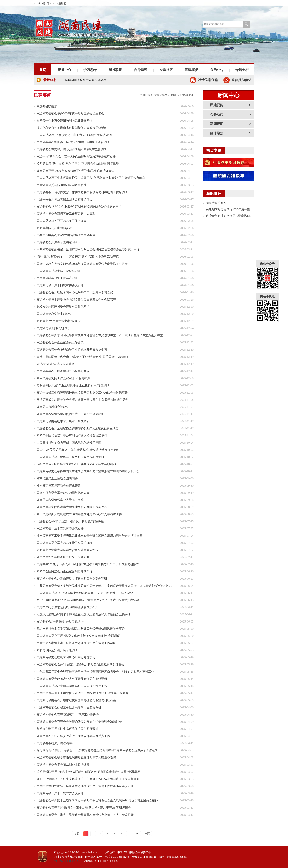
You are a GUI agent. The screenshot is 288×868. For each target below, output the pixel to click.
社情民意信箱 (208, 80)
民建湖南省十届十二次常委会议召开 (60, 528)
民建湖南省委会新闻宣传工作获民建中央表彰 (66, 214)
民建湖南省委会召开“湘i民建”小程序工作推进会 (68, 715)
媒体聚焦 (217, 133)
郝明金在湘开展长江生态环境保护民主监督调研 (67, 729)
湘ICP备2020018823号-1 (67, 861)
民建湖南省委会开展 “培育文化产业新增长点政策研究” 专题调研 (78, 636)
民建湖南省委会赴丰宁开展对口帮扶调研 (63, 421)
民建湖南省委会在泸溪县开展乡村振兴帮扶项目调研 (70, 457)
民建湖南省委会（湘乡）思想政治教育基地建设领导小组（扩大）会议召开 (85, 815)
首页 (43, 70)
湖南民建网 (161, 95)
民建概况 (191, 70)
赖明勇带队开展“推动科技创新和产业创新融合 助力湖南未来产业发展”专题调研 (88, 772)
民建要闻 (217, 105)
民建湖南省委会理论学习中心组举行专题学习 (66, 657)
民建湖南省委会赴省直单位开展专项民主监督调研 (69, 707)
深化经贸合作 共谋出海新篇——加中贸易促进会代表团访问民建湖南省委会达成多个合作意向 (97, 750)
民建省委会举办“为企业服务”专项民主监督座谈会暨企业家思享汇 (79, 206)
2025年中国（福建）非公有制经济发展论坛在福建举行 (72, 435)
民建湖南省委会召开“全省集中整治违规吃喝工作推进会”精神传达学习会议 (85, 593)
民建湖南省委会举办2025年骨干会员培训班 (64, 543)
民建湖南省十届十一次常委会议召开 (60, 793)
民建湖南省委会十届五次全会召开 (87, 80)
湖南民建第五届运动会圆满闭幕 (57, 478)
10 (137, 834)
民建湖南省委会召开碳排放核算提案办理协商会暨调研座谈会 (76, 700)
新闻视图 (217, 124)
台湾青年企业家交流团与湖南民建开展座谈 (64, 121)
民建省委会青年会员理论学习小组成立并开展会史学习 (72, 350)
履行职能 (115, 70)
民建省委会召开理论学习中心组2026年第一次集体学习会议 (75, 292)
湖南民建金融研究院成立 (53, 407)
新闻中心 (65, 70)
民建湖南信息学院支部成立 (54, 314)
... (129, 834)
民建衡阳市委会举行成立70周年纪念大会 (63, 493)
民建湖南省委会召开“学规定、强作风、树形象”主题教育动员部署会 (80, 664)
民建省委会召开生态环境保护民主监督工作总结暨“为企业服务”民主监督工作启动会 (91, 178)
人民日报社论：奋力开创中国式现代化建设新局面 (69, 443)
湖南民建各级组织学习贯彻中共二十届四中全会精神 (70, 414)
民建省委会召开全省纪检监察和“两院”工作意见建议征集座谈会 (78, 428)
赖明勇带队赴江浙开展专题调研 (57, 650)
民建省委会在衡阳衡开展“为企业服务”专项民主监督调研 (73, 142)
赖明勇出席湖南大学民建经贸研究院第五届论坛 (67, 550)
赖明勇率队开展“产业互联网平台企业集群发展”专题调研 (73, 385)
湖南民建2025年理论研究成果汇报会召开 (63, 557)
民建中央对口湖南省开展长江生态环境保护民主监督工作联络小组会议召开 (85, 786)
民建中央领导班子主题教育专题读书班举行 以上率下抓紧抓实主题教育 (82, 693)
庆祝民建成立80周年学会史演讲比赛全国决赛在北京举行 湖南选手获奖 (82, 400)
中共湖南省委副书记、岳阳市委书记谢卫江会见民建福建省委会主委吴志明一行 (88, 249)
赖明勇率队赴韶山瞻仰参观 (54, 228)
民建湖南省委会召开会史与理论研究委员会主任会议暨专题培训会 (79, 722)
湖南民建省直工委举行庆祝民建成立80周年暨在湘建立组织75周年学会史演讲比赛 (89, 536)
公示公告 (217, 70)
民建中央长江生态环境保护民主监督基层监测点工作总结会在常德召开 (82, 393)
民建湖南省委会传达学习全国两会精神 (62, 185)
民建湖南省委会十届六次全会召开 (59, 271)
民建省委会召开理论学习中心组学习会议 (63, 371)
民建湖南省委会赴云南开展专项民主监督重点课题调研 (72, 579)
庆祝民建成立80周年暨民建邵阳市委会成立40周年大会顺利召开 (78, 464)
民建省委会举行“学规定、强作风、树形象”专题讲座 (70, 521)
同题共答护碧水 (47, 106)
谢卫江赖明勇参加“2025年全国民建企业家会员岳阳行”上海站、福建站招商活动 (88, 600)
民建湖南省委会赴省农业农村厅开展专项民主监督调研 (72, 679)
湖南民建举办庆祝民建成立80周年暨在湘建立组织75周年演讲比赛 (79, 514)
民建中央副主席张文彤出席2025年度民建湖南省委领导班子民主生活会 (82, 264)
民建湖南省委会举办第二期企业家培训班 (63, 765)
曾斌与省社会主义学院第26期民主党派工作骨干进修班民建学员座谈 (81, 629)
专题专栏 (242, 70)
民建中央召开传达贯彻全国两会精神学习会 (64, 199)
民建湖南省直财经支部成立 (54, 328)
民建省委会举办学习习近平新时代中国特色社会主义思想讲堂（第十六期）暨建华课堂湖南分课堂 (100, 335)
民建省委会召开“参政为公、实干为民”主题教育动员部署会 (75, 135)
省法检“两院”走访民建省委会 (55, 364)
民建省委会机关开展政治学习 (56, 743)
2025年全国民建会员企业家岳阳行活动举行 (64, 571)
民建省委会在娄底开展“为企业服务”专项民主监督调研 (72, 149)
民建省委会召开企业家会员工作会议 (60, 342)
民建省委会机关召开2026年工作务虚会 (62, 221)
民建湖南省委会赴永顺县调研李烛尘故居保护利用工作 (72, 686)
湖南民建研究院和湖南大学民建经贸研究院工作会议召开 (73, 507)
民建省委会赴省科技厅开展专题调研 (60, 622)
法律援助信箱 (242, 80)
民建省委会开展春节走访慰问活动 (59, 242)
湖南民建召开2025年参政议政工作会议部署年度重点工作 (73, 736)
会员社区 (166, 70)
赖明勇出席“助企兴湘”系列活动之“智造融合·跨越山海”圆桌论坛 (78, 164)
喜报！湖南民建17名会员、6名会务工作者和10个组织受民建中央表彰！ (83, 357)
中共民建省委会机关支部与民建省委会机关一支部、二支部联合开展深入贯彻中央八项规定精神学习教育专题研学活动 (105, 586)
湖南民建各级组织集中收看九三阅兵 (60, 500)
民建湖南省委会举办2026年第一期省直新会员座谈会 (70, 113)
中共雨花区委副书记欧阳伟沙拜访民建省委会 (66, 235)
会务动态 (217, 114)
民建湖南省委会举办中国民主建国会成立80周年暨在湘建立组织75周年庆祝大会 (88, 471)
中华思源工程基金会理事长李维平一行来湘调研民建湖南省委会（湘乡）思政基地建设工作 (95, 672)
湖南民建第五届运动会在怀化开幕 (59, 486)
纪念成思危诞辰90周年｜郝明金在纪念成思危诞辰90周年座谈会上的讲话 (84, 614)
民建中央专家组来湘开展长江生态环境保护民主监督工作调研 (76, 643)
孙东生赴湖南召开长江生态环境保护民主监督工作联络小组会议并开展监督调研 (88, 779)
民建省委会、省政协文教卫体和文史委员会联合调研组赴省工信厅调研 (82, 192)
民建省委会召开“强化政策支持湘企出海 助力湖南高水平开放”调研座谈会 (84, 808)
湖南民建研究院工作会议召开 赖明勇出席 (63, 378)
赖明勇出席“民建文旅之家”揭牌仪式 (60, 321)
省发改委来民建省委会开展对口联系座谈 (63, 307)
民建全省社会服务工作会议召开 (57, 278)
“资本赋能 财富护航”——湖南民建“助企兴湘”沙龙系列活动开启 (78, 257)
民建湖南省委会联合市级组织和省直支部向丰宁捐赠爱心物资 (76, 757)
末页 (147, 834)
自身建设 (141, 70)
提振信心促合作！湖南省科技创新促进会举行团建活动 (72, 128)
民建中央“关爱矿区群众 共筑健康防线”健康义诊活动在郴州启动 (78, 450)
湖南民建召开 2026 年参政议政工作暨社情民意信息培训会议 (75, 171)
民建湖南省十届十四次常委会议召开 (60, 285)
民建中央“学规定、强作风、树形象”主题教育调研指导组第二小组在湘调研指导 (88, 564)
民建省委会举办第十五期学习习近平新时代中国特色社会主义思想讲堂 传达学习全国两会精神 (97, 800)
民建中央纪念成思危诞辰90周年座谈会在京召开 (67, 607)
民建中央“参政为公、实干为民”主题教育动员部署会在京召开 (76, 156)
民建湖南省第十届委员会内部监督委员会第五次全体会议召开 (76, 300)
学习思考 (90, 70)
